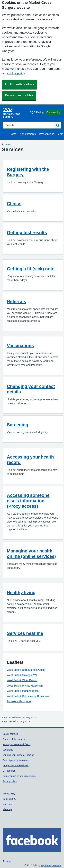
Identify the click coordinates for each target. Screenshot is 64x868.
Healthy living (21, 593)
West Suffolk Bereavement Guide (26, 670)
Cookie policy (9, 799)
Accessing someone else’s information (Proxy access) (28, 501)
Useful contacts (10, 734)
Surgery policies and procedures (19, 776)
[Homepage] (15, 113)
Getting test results (27, 233)
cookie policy (16, 73)
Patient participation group (16, 760)
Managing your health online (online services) (31, 554)
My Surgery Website (51, 865)
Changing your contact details (31, 389)
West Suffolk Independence (23, 691)
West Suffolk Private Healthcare (25, 686)
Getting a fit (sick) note (31, 269)
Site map (7, 809)
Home (13, 134)
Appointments (28, 134)
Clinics (14, 204)
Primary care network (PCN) (17, 744)
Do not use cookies (19, 95)
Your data (8, 804)
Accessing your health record (30, 460)
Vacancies (8, 750)
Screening (18, 425)
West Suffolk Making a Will (22, 675)
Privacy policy (10, 781)
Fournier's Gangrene (19, 701)
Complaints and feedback (16, 766)
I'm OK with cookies (20, 84)
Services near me (25, 633)
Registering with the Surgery (28, 172)
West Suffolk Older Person (22, 680)
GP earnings (9, 771)
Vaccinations (20, 346)
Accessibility (9, 794)
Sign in (7, 861)
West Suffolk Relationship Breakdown (29, 696)
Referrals (16, 301)
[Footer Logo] (32, 840)
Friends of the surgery (14, 739)
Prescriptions (47, 134)
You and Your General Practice (18, 755)
